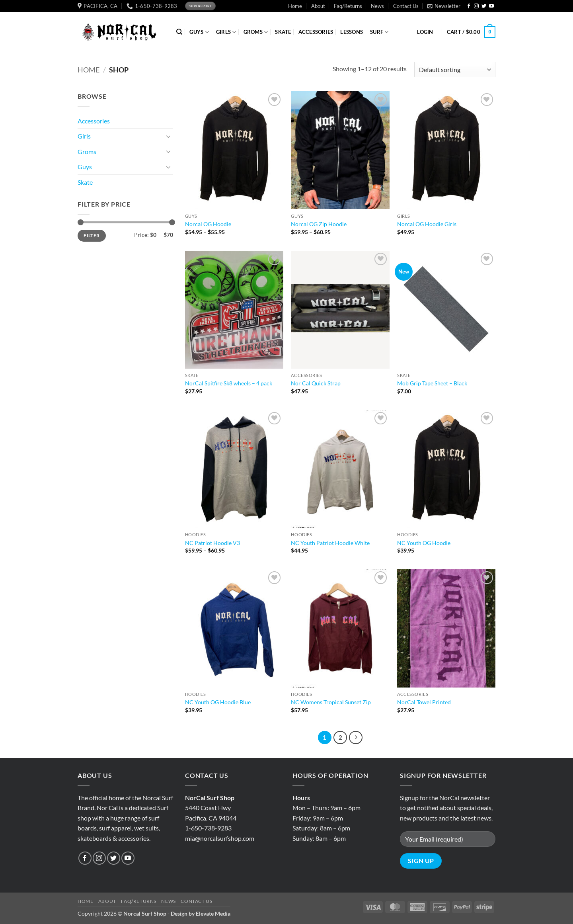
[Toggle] (168, 136)
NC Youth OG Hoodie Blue (218, 702)
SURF (379, 32)
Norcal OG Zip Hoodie (319, 224)
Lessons (352, 32)
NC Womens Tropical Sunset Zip (331, 702)
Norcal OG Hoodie (208, 224)
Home (295, 6)
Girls (84, 136)
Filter (92, 235)
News (377, 6)
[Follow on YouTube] (491, 6)
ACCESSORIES (316, 32)
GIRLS (226, 32)
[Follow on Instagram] (476, 6)
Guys (85, 167)
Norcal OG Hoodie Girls (427, 224)
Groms (87, 151)
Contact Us (406, 6)
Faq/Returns (348, 6)
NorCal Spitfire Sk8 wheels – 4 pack (229, 383)
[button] (444, 6)
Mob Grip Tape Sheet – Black (432, 383)
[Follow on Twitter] (484, 6)
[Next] (356, 738)
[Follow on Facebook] (469, 6)
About (318, 6)
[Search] (179, 32)
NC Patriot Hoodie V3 (212, 543)
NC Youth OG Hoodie (424, 543)
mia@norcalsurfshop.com (220, 838)
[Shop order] (455, 69)
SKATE (283, 32)
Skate (85, 182)
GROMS (256, 32)
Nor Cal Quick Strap (316, 383)
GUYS (199, 32)
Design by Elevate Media (201, 913)
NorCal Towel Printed (424, 702)
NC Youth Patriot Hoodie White (330, 543)
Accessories (94, 121)
